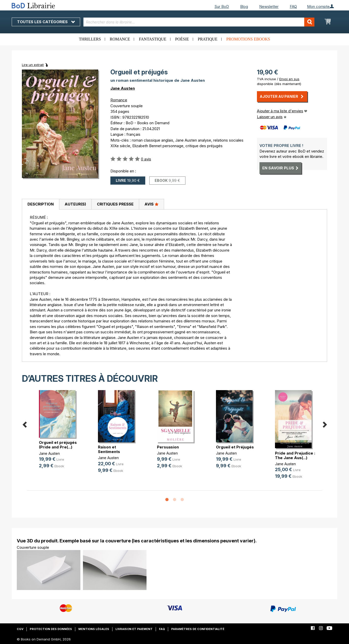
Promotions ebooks (248, 39)
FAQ (293, 6)
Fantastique (153, 39)
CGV (20, 629)
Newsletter (269, 6)
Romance (120, 39)
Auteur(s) (75, 204)
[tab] (40, 204)
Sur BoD (222, 6)
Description (41, 204)
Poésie (182, 39)
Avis (151, 204)
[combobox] (199, 22)
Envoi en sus (289, 79)
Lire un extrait (33, 65)
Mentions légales (94, 629)
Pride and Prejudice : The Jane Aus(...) (295, 455)
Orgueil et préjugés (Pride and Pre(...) (58, 445)
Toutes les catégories (46, 22)
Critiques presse (115, 204)
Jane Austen (123, 88)
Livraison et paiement (134, 629)
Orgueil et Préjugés (235, 447)
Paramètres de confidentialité (198, 629)
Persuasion (168, 447)
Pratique (208, 39)
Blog (244, 6)
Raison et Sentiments (109, 449)
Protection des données (51, 629)
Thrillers (90, 39)
